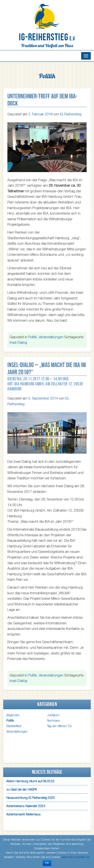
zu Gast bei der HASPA (22, 789)
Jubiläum (53, 715)
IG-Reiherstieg (47, 37)
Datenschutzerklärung (75, 857)
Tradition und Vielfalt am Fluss (47, 45)
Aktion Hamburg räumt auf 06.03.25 (30, 781)
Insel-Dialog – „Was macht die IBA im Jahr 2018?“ (47, 368)
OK (47, 863)
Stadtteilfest (14, 726)
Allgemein (13, 715)
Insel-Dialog (18, 342)
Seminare (53, 720)
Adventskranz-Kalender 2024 (26, 806)
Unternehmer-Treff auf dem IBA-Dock (42, 100)
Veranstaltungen (51, 337)
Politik (33, 337)
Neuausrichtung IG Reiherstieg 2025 (31, 798)
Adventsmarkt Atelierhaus (23, 814)
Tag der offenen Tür (60, 726)
